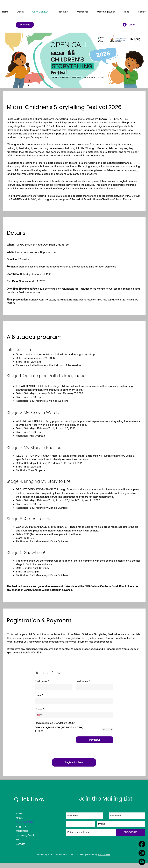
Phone (39, 709)
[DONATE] (25, 25)
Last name (83, 681)
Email (39, 695)
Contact (20, 844)
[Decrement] (104, 729)
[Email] (73, 701)
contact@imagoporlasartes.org (80, 649)
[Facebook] (142, 844)
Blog (18, 840)
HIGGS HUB (104, 855)
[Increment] (112, 729)
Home (19, 813)
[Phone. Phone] (77, 715)
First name (42, 681)
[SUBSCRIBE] (131, 832)
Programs (21, 826)
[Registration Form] (74, 762)
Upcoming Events (25, 835)
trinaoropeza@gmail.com (121, 649)
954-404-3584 (34, 652)
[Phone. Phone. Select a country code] (39, 715)
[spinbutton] (108, 729)
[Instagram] (142, 853)
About (19, 818)
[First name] (53, 687)
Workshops (22, 831)
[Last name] (94, 687)
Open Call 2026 (24, 822)
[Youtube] (142, 862)
